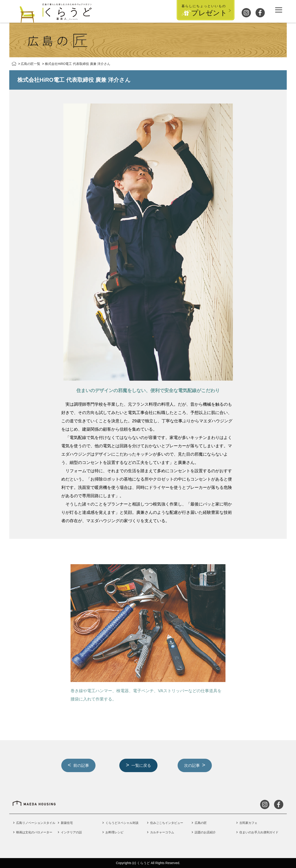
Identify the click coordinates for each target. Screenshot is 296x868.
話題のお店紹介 (205, 832)
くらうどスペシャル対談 (122, 823)
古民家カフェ (248, 823)
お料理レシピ (114, 832)
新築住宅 (67, 823)
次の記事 (193, 765)
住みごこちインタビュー (167, 823)
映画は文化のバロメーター (34, 832)
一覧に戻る (142, 765)
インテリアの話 (71, 832)
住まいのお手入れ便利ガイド (259, 832)
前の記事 (82, 765)
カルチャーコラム (162, 832)
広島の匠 (201, 823)
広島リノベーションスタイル (36, 823)
